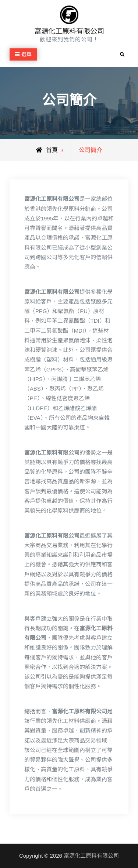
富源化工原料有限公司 (69, 31)
